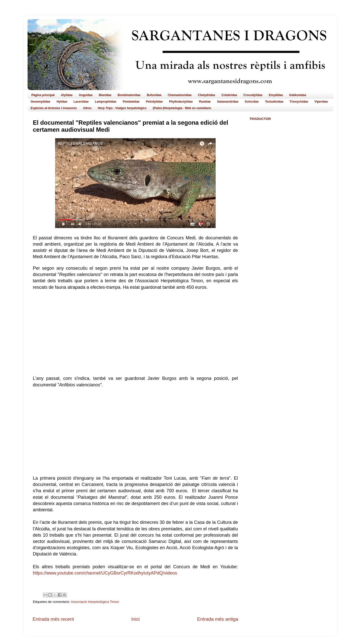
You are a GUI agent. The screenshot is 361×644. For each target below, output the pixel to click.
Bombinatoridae (129, 95)
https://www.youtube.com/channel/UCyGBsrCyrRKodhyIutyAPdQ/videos (106, 573)
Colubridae (229, 95)
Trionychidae (299, 102)
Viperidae (321, 102)
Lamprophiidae (106, 102)
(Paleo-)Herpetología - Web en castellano (182, 108)
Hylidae (62, 102)
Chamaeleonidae (180, 95)
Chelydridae (206, 95)
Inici (136, 619)
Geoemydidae (40, 102)
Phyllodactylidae (181, 102)
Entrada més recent (53, 619)
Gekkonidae (298, 95)
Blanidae (105, 95)
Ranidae (205, 102)
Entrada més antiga (218, 619)
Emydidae (276, 95)
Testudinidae (274, 102)
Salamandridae (228, 102)
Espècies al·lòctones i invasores (54, 108)
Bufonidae (154, 95)
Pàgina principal (43, 95)
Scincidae (252, 102)
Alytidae (67, 95)
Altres (87, 108)
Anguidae (86, 95)
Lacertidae (81, 102)
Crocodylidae (253, 95)
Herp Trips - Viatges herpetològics (122, 108)
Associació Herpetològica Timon (95, 602)
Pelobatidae (131, 102)
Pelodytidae (154, 102)
